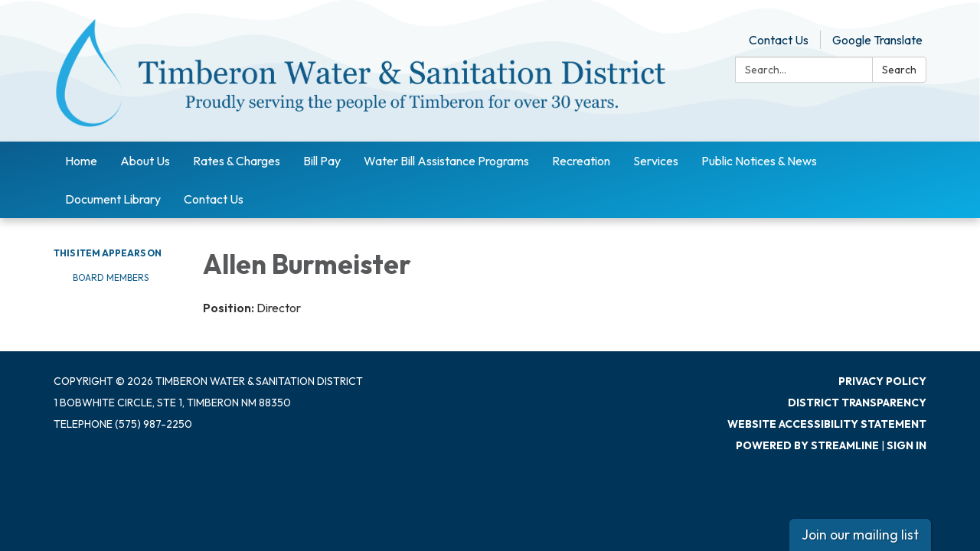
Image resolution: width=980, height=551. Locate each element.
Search (899, 70)
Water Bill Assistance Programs (446, 161)
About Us (145, 161)
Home (81, 161)
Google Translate (877, 40)
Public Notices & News (759, 161)
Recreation (581, 161)
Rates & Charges (237, 161)
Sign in (906, 445)
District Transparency (857, 403)
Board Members (111, 277)
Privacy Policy (882, 381)
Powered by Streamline (807, 445)
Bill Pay (322, 161)
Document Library (113, 199)
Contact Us (779, 40)
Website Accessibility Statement (827, 424)
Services (656, 161)
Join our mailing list (860, 535)
